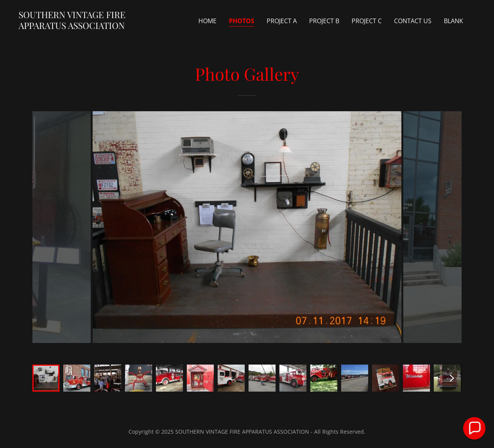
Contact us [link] (413, 21)
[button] (474, 428)
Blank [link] (453, 21)
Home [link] (207, 21)
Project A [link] (282, 21)
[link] (83, 27)
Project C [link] (367, 21)
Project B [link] (324, 21)
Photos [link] (242, 21)
